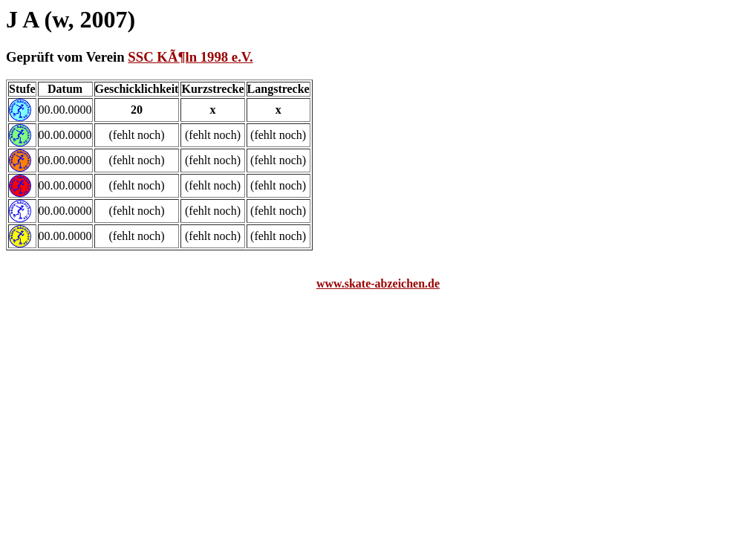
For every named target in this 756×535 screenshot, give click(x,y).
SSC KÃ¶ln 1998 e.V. (190, 57)
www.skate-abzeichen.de (378, 283)
